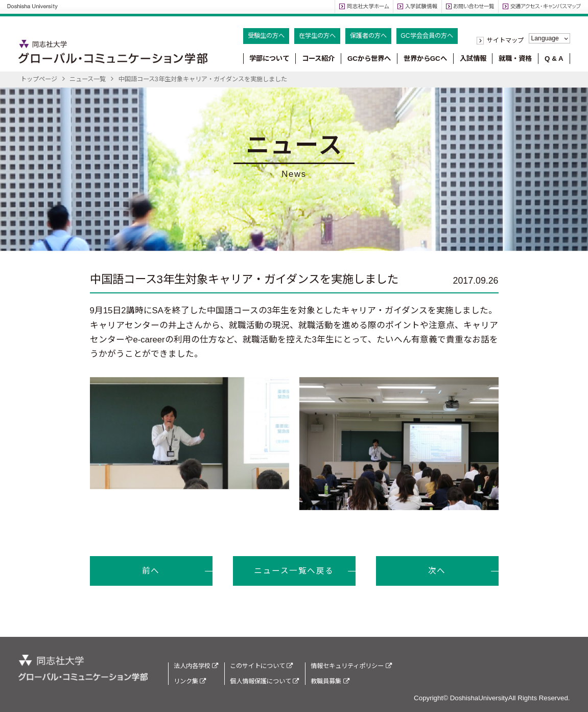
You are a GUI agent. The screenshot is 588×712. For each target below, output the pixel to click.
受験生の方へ (266, 36)
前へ (151, 571)
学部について (269, 59)
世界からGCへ (425, 59)
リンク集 (190, 681)
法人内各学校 (196, 666)
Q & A (554, 59)
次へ (437, 571)
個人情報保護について (264, 681)
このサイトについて (261, 666)
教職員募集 (330, 681)
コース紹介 (318, 59)
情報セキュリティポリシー (351, 666)
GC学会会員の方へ (427, 36)
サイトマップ (505, 40)
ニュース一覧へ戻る (294, 571)
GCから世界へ (369, 59)
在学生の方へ (317, 36)
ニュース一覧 (88, 79)
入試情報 (473, 59)
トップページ (39, 79)
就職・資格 (515, 59)
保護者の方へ (368, 36)
